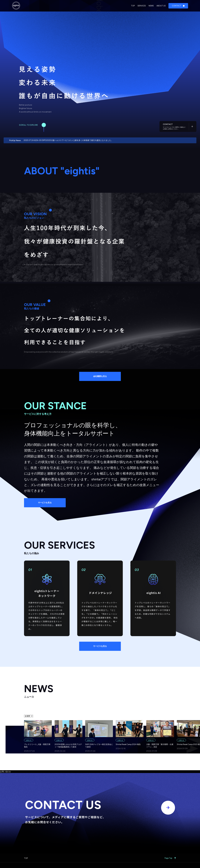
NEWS (151, 6)
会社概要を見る (100, 376)
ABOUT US (161, 6)
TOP (133, 6)
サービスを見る (45, 503)
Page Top (170, 858)
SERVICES (142, 6)
